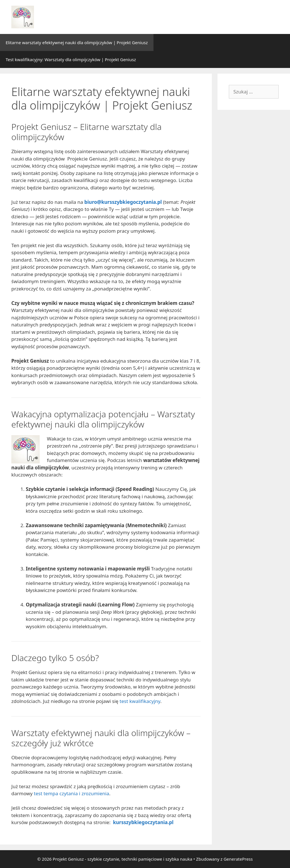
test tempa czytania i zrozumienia (71, 793)
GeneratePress (238, 859)
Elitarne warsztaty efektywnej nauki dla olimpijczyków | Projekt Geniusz (77, 42)
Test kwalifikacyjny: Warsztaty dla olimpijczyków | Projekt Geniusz (71, 59)
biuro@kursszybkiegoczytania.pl (123, 202)
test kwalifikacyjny (140, 701)
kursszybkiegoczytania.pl (143, 822)
